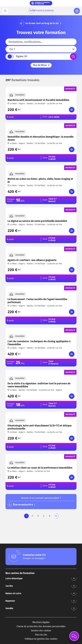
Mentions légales (41, 622)
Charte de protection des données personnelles (41, 626)
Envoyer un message (34, 558)
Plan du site (41, 635)
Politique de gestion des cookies (41, 639)
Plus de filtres (41, 65)
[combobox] (41, 49)
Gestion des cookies (41, 631)
